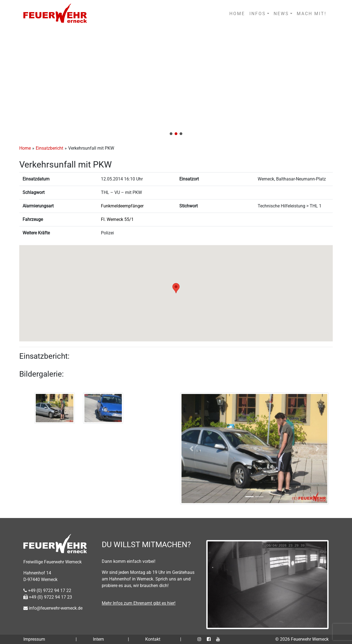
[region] (176, 83)
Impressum (34, 639)
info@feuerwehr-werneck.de (53, 608)
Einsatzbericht (50, 148)
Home (25, 148)
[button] (176, 83)
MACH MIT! (312, 14)
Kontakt (153, 639)
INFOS (258, 14)
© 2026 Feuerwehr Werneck (302, 639)
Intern (98, 639)
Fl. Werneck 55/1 (117, 219)
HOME (237, 14)
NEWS (281, 14)
